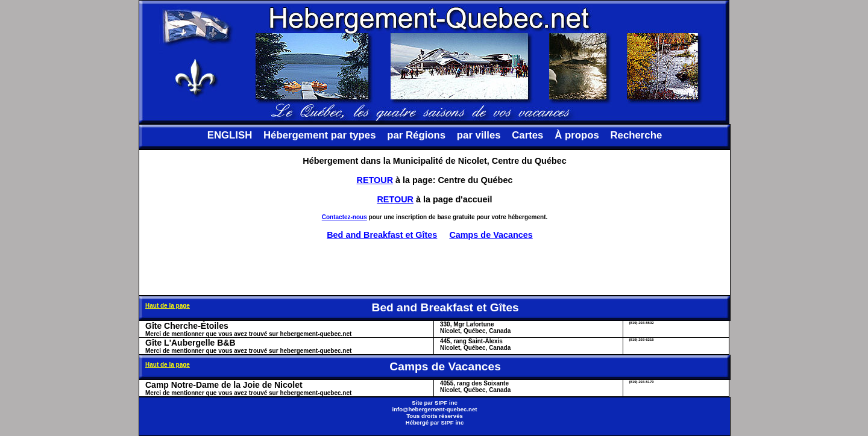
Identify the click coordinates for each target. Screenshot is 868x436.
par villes (479, 135)
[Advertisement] (435, 267)
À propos (577, 135)
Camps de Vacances (491, 235)
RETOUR (375, 180)
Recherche (636, 135)
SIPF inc (446, 403)
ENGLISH (230, 135)
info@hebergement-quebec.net (434, 409)
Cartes (527, 135)
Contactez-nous (344, 217)
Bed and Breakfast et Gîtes (382, 235)
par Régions (416, 135)
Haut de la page (168, 306)
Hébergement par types (320, 135)
